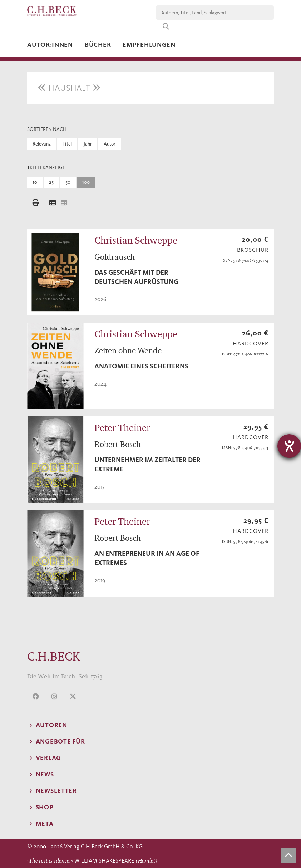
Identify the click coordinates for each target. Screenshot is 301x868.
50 (68, 182)
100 (86, 182)
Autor (110, 144)
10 (35, 182)
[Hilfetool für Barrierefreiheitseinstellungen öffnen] (289, 446)
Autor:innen (50, 45)
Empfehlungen (149, 45)
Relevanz (42, 144)
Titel (67, 144)
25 (51, 182)
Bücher (98, 45)
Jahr (88, 144)
